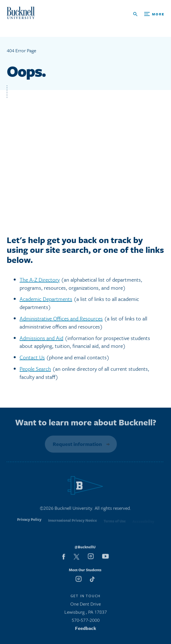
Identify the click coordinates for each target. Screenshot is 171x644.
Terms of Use (115, 522)
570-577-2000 (86, 621)
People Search (35, 369)
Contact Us (32, 357)
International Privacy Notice (72, 522)
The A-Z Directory (40, 280)
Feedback (86, 629)
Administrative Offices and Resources (61, 318)
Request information (77, 444)
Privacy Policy (29, 522)
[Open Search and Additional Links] (149, 14)
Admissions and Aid (41, 338)
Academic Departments (46, 299)
